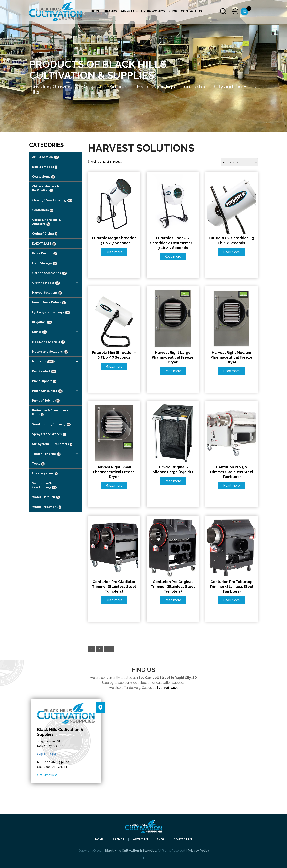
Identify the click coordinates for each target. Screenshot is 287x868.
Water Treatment (47, 507)
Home (95, 11)
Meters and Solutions (50, 352)
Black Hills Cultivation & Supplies (130, 851)
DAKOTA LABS (44, 244)
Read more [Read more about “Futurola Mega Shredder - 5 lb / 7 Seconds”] (114, 252)
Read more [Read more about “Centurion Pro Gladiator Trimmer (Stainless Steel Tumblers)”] (114, 600)
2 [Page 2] (99, 649)
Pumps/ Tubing (46, 401)
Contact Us (191, 11)
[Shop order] (239, 162)
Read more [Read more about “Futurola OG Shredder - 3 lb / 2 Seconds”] (231, 252)
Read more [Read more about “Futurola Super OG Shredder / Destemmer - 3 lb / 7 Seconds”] (173, 256)
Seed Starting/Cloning (51, 424)
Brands (110, 11)
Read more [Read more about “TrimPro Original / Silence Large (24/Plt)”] (173, 481)
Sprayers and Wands (49, 434)
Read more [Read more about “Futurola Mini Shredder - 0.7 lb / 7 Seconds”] (114, 366)
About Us (129, 11)
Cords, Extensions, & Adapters (46, 222)
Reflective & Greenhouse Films (50, 413)
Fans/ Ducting (45, 254)
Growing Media (57, 283)
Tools (38, 464)
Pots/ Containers (57, 391)
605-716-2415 (167, 688)
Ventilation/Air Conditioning (44, 485)
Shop (173, 11)
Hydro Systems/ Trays (51, 312)
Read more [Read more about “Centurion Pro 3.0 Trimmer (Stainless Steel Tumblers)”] (231, 486)
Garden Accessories (49, 273)
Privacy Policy (198, 851)
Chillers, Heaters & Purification (46, 189)
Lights (57, 332)
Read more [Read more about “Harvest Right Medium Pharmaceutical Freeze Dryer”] (231, 371)
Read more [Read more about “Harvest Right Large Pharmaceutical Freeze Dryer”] (173, 371)
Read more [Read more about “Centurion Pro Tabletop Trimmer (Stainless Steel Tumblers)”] (231, 600)
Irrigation (42, 322)
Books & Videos (45, 167)
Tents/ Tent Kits (57, 454)
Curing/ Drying (45, 234)
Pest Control (44, 371)
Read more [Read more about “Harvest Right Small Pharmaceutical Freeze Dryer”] (114, 486)
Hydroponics (153, 11)
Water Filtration (46, 497)
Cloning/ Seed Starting (52, 200)
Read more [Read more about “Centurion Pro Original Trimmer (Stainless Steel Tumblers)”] (173, 600)
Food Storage (45, 263)
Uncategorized (45, 474)
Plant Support (44, 381)
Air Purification (46, 157)
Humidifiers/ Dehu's (49, 303)
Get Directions (47, 775)
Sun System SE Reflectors (52, 444)
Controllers (43, 210)
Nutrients (57, 361)
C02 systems (44, 177)
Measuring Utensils (48, 342)
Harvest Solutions (47, 293)
